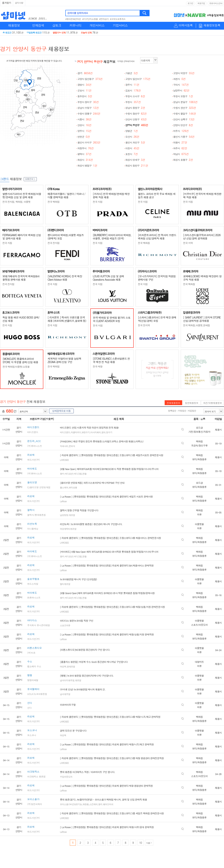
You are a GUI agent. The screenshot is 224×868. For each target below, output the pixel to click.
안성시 (84, 125)
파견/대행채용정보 (213, 403)
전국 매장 (98, 366)
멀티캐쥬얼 (65, 584)
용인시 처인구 (135, 142)
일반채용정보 (192, 403)
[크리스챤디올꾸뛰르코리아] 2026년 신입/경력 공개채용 (202, 237)
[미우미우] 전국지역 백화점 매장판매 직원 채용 (202, 195)
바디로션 (69, 474)
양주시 (84, 131)
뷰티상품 (73, 487)
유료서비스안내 (216, 3)
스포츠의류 (65, 625)
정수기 (109, 432)
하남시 (181, 154)
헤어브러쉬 (108, 804)
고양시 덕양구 (184, 73)
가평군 (132, 73)
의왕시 (180, 142)
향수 (62, 474)
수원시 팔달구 (185, 114)
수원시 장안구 (136, 114)
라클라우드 (76, 432)
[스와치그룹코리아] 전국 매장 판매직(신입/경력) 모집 (157, 319)
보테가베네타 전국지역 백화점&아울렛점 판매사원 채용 (21, 278)
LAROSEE (64, 460)
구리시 (181, 85)
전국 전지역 (144, 325)
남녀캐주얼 (65, 694)
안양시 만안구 (183, 125)
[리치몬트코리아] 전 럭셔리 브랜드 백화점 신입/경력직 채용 (157, 237)
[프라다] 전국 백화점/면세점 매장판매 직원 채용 (111, 195)
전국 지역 (188, 243)
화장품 (86, 804)
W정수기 (86, 432)
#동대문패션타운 (73, 19)
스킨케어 (94, 804)
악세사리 (64, 446)
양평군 (132, 131)
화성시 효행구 (183, 160)
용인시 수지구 (89, 142)
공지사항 (19, 3)
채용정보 (14, 25)
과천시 (179, 79)
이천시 (132, 148)
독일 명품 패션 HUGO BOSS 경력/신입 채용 (21, 319)
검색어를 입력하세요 (78, 13)
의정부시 (86, 148)
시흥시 (84, 119)
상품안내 (30, 179)
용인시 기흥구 (184, 137)
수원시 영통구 (89, 114)
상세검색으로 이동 (61, 411)
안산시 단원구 (136, 119)
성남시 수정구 (88, 108)
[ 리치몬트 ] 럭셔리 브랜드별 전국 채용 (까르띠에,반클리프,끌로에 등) (67, 319)
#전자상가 (104, 19)
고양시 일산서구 (138, 79)
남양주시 (181, 90)
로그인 (190, 3)
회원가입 (201, 3)
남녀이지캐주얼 (67, 680)
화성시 (85, 160)
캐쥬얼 (78, 680)
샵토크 (57, 25)
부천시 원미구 (88, 102)
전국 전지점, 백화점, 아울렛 (16, 202)
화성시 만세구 (135, 160)
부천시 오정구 (183, 96)
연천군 (84, 137)
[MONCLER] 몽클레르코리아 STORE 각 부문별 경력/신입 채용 (20, 360)
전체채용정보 (173, 403)
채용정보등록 (212, 25)
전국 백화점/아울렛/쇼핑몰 (16, 367)
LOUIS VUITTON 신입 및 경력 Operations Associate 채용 (108, 278)
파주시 (180, 148)
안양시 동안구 (137, 125)
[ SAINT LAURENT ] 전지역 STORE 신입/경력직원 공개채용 (202, 319)
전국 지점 (98, 202)
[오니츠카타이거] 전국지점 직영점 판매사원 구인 (157, 278)
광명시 (84, 85)
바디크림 (78, 474)
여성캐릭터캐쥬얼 (68, 529)
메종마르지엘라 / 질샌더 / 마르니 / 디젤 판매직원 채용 (66, 195)
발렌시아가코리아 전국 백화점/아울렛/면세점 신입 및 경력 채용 (22, 195)
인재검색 (38, 25)
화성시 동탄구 (137, 166)
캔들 (85, 474)
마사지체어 (95, 432)
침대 (103, 432)
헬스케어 (64, 487)
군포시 (84, 90)
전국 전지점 (53, 243)
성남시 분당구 (185, 102)
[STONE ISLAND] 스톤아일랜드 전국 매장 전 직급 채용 (111, 360)
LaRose (63, 501)
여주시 (181, 131)
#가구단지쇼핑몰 (90, 19)
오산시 (132, 137)
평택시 (84, 154)
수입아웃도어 (66, 777)
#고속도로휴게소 (118, 19)
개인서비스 (97, 25)
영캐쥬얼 (71, 666)
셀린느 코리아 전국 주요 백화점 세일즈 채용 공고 (157, 195)
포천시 (132, 154)
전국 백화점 (53, 202)
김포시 (133, 90)
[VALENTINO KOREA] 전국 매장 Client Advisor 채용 (65, 278)
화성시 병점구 (87, 166)
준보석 (72, 446)
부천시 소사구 (135, 96)
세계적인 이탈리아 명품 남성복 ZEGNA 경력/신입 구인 (64, 360)
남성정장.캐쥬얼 (67, 515)
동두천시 (85, 96)
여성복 (63, 666)
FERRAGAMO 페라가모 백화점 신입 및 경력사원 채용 (22, 237)
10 (141, 843)
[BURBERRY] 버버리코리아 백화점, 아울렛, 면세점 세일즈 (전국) (112, 237)
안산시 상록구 (184, 119)
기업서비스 (120, 25)
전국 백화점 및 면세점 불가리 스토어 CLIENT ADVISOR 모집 (112, 319)
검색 (145, 13)
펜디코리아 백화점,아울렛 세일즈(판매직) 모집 (66, 237)
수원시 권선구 (185, 108)
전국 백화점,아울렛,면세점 (196, 325)
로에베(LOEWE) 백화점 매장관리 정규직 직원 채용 (202, 278)
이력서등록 (186, 25)
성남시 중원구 (135, 108)
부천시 (133, 102)
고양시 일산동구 (90, 79)
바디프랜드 (65, 432)
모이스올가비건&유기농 (71, 804)
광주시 (132, 85)
